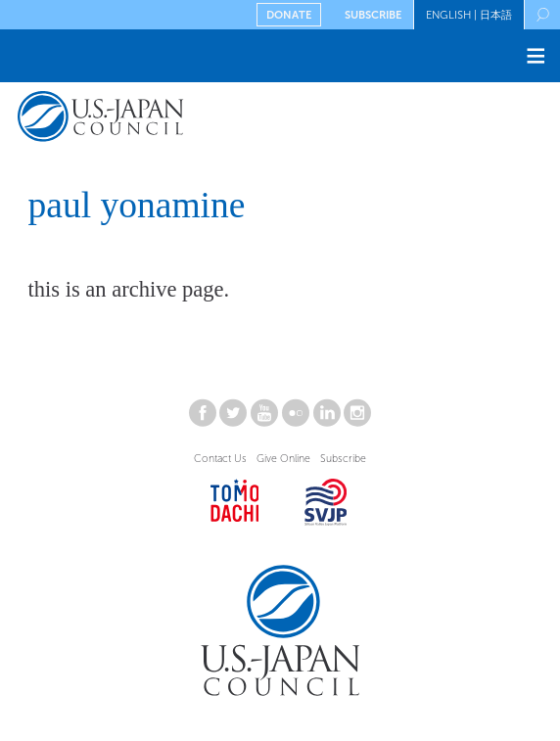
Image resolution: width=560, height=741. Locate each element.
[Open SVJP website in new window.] (326, 506)
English (448, 15)
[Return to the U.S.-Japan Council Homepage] (142, 120)
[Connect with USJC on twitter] (233, 417)
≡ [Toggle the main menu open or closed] (536, 55)
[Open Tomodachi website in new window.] (235, 506)
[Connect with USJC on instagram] (357, 417)
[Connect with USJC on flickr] (296, 417)
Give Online (283, 459)
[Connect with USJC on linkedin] (327, 417)
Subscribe (373, 15)
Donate (289, 15)
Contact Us (220, 459)
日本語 (496, 15)
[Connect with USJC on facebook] (203, 417)
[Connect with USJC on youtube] (264, 417)
